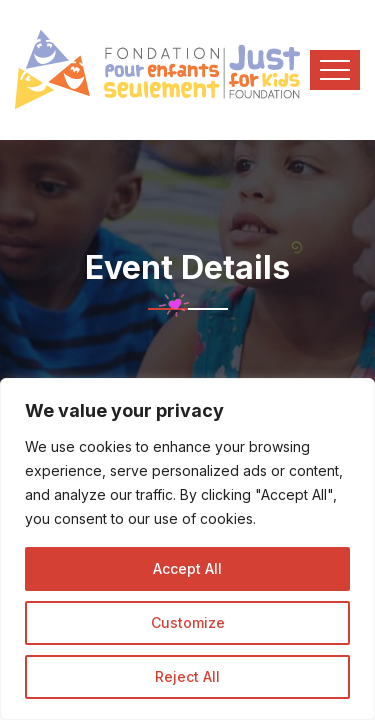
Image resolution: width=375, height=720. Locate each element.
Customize (188, 622)
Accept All (187, 568)
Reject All (187, 676)
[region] (187, 549)
